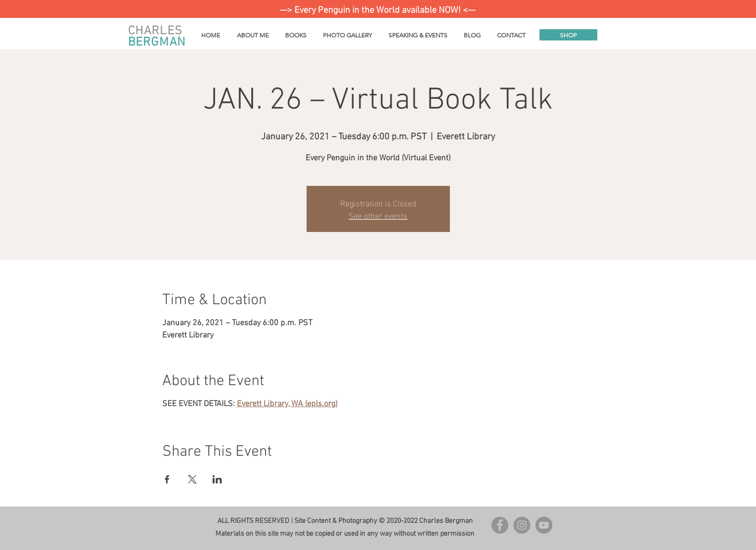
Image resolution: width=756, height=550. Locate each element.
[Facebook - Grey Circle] (500, 525)
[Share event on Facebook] (167, 479)
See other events (378, 215)
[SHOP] (568, 35)
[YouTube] (544, 525)
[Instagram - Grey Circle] (522, 525)
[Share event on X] (192, 479)
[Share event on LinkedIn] (217, 479)
